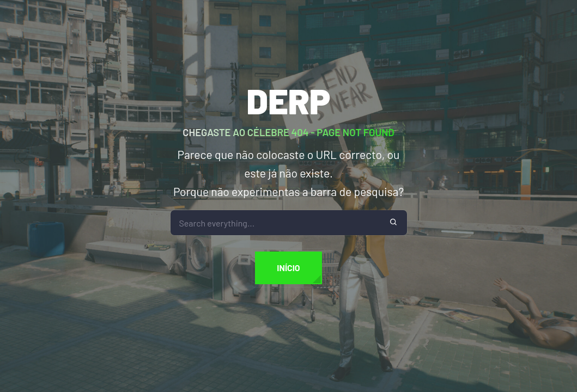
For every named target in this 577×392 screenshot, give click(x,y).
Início (288, 268)
